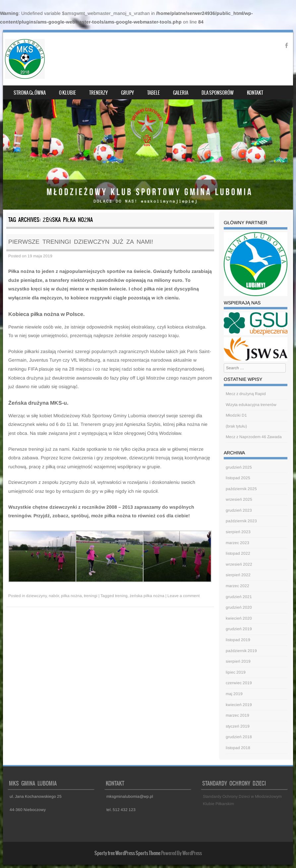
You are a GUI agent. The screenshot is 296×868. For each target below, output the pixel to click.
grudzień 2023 (239, 510)
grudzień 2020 (239, 607)
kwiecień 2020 (239, 618)
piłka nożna (71, 596)
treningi (91, 596)
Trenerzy (98, 93)
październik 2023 (241, 521)
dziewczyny (36, 596)
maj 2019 (234, 694)
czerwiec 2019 (239, 683)
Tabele (153, 93)
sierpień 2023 (238, 532)
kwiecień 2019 (239, 705)
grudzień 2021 (239, 597)
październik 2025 (241, 489)
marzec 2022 (237, 586)
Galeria (181, 93)
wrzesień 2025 (239, 499)
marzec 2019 (237, 715)
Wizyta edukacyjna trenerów (251, 405)
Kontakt (255, 93)
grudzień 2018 (239, 737)
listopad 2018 (238, 748)
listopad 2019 (238, 640)
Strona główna (30, 93)
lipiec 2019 (236, 672)
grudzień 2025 (239, 467)
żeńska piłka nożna (147, 596)
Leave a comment (183, 596)
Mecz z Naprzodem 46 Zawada (254, 437)
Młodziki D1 (236, 415)
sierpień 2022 (238, 575)
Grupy (127, 93)
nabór (54, 596)
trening (121, 596)
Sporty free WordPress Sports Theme (127, 853)
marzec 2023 (237, 543)
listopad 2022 (238, 553)
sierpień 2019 (238, 661)
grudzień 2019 (239, 629)
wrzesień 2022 (239, 564)
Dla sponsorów (218, 93)
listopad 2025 (238, 478)
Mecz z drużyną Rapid (246, 394)
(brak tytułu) (236, 426)
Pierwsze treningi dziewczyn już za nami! (81, 242)
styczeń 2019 (238, 726)
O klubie (67, 93)
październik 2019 (241, 651)
